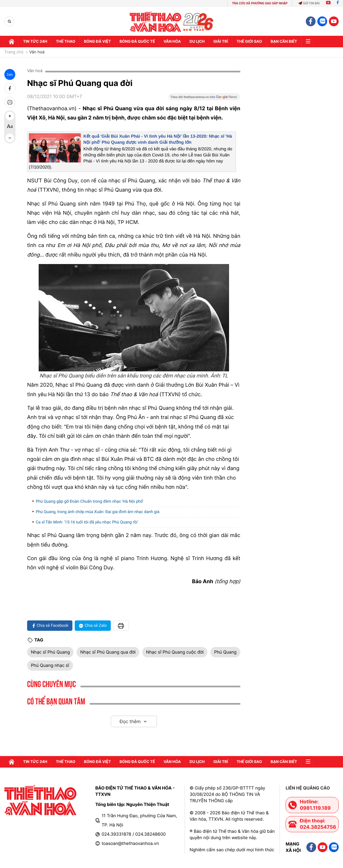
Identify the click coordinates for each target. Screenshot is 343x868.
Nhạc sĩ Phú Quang (50, 652)
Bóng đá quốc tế (137, 42)
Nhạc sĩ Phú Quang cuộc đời (175, 652)
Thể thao (66, 42)
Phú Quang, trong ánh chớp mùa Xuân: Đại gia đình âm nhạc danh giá (98, 512)
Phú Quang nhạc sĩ (50, 665)
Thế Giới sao (249, 42)
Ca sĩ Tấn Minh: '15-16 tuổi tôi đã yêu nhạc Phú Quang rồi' (87, 522)
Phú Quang (225, 652)
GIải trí (221, 42)
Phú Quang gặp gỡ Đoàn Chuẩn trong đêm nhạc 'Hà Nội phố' (89, 502)
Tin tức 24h (35, 42)
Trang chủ (14, 52)
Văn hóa (172, 42)
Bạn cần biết (284, 42)
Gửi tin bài (309, 3)
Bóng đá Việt (97, 42)
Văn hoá (37, 52)
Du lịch (197, 42)
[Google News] (204, 99)
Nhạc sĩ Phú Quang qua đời (108, 652)
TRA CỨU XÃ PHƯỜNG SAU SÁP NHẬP (260, 3)
